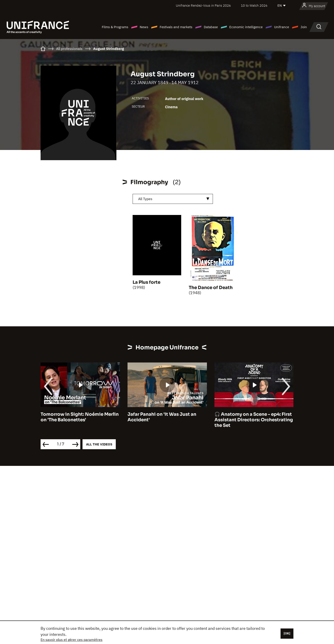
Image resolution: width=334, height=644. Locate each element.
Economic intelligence (246, 27)
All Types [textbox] (145, 199)
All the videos (99, 444)
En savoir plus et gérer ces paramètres (72, 640)
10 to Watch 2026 (254, 5)
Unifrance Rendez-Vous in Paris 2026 (203, 5)
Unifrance (282, 27)
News (144, 27)
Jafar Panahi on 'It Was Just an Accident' (162, 417)
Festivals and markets (176, 27)
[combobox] (173, 199)
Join (304, 27)
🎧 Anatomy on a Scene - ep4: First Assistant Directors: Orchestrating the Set (254, 420)
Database (211, 27)
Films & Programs (115, 27)
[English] (282, 6)
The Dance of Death (211, 288)
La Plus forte (146, 282)
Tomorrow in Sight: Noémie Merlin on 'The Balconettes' (80, 417)
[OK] (287, 633)
